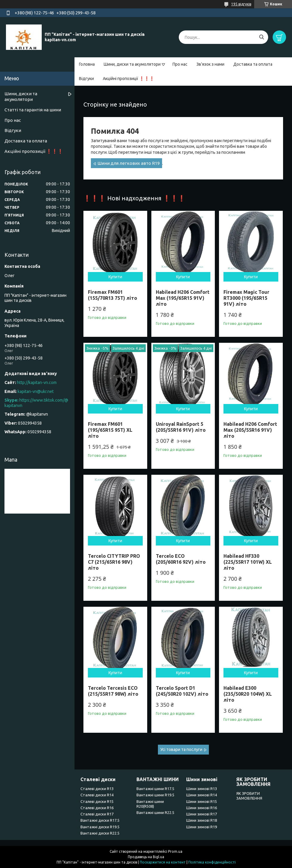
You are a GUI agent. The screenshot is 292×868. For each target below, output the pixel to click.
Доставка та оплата (253, 64)
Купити (115, 277)
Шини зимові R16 (202, 808)
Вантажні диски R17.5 (100, 820)
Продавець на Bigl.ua (146, 857)
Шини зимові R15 (202, 801)
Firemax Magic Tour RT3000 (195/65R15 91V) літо (246, 298)
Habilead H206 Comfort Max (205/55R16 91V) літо (250, 430)
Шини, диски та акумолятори (132, 64)
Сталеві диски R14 (97, 795)
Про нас (180, 64)
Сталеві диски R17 (97, 814)
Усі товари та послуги (181, 749)
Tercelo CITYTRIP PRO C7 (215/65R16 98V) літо (114, 562)
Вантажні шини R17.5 (155, 789)
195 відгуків (241, 4)
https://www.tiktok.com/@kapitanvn (36, 403)
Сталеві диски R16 (97, 808)
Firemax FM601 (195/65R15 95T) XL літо (110, 430)
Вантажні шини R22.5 (155, 812)
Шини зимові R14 (202, 795)
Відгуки (86, 79)
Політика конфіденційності (212, 862)
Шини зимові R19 (202, 827)
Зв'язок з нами (210, 64)
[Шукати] (261, 37)
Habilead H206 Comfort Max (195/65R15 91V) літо (183, 298)
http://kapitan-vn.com (37, 382)
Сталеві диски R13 (97, 789)
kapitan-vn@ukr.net (36, 391)
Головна (87, 64)
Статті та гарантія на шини (33, 110)
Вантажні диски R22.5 (100, 833)
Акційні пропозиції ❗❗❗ (129, 79)
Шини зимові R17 (202, 814)
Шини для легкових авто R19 (129, 163)
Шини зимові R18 (202, 820)
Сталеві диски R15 (97, 801)
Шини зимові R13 (202, 789)
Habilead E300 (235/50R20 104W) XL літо (248, 694)
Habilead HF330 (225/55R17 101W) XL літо (248, 562)
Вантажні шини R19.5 (155, 795)
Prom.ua (175, 851)
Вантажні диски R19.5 (100, 827)
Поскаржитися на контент (163, 862)
